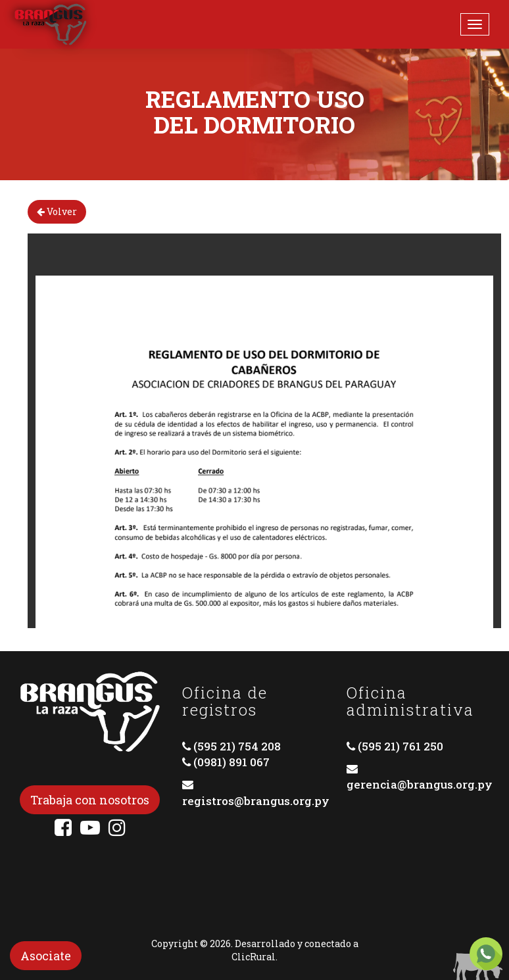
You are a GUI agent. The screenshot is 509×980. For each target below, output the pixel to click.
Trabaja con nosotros (90, 800)
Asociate (46, 956)
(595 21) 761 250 (400, 746)
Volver (57, 211)
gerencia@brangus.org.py (420, 784)
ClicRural (254, 957)
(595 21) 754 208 (237, 746)
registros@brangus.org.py (256, 801)
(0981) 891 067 (231, 762)
